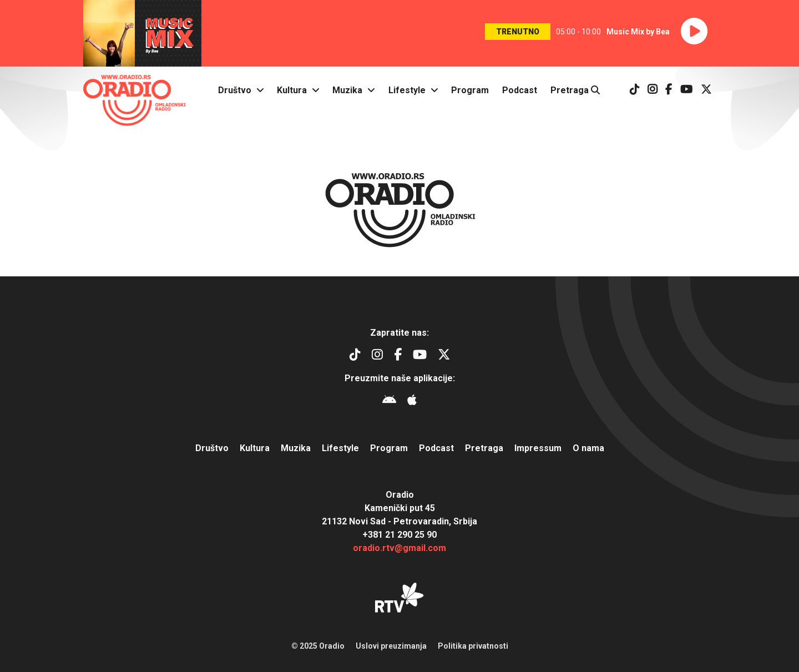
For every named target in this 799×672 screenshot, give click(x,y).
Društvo (235, 90)
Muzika (347, 90)
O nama (588, 448)
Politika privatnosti (473, 646)
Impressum (538, 448)
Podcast (520, 90)
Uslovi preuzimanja (391, 646)
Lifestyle (407, 90)
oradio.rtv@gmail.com (399, 548)
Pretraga (575, 90)
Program (470, 90)
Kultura (292, 90)
